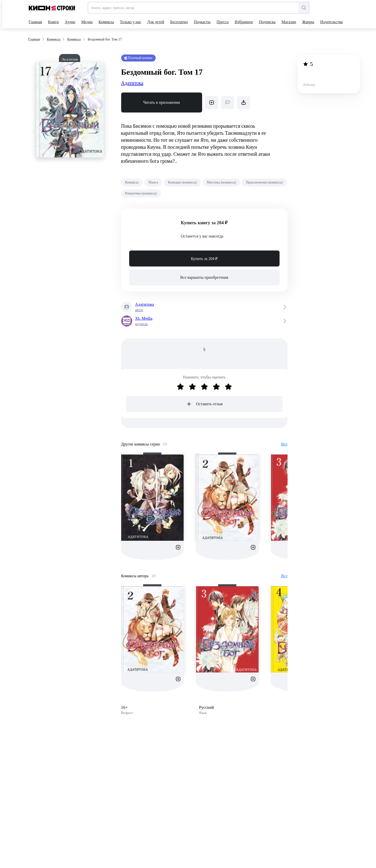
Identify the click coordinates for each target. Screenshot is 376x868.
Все (284, 444)
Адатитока (132, 83)
